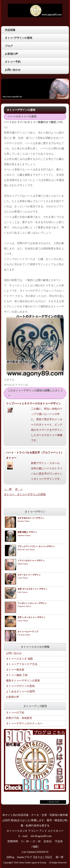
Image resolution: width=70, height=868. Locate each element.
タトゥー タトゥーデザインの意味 (25, 494)
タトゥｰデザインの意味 (19, 38)
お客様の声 (11, 54)
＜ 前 (8, 489)
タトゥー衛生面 (15, 670)
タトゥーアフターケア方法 (22, 664)
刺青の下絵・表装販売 (19, 718)
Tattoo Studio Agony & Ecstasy (33, 863)
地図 (35, 847)
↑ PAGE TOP (53, 802)
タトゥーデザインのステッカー (24, 723)
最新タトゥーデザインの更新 (23, 681)
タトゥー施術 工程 (17, 675)
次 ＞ (19, 489)
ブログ (9, 46)
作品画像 (10, 30)
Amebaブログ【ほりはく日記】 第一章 (41, 857)
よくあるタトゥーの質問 (20, 691)
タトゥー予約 (13, 62)
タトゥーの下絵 (15, 713)
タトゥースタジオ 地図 (19, 659)
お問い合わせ (13, 70)
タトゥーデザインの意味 (20, 686)
